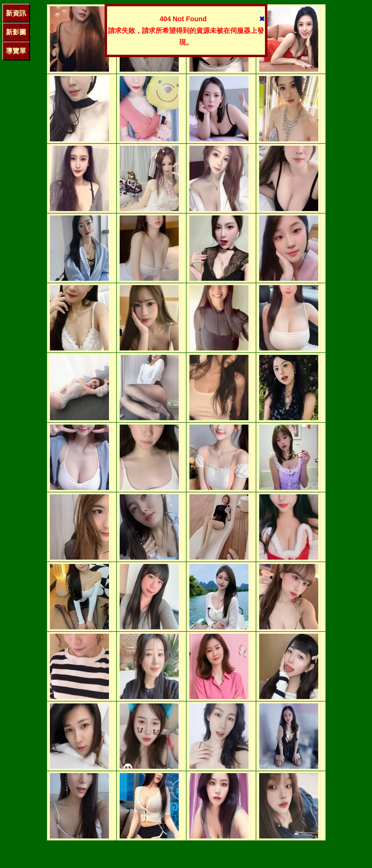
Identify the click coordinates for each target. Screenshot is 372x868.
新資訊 (16, 13)
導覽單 (16, 51)
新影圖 (16, 32)
